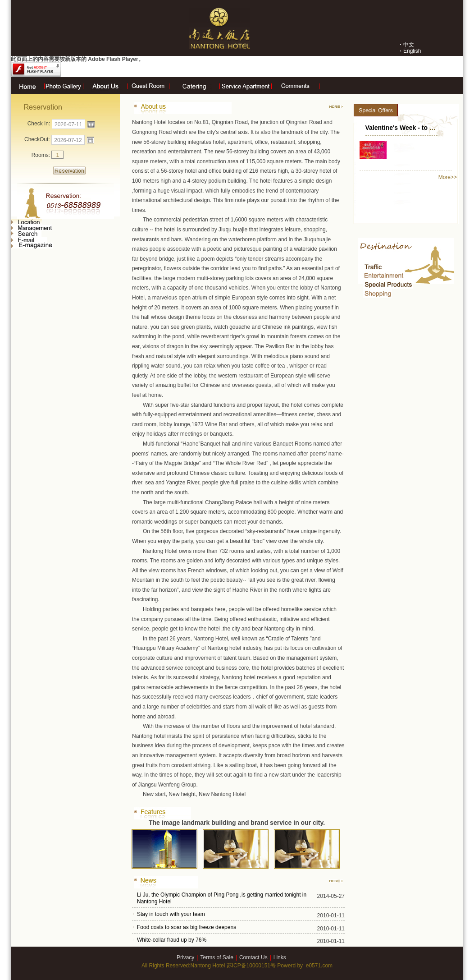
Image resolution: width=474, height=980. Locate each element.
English (412, 51)
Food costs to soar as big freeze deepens (187, 927)
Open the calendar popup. (91, 124)
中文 (409, 45)
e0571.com (319, 966)
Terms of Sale (216, 957)
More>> (448, 177)
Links (280, 957)
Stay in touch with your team (171, 914)
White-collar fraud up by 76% (172, 940)
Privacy (185, 957)
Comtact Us (253, 957)
